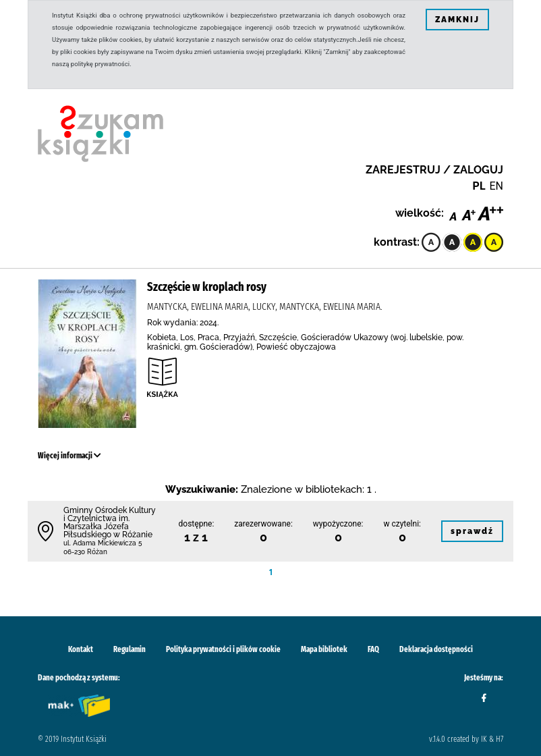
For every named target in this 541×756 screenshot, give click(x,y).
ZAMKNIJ (457, 20)
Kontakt (81, 649)
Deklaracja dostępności (436, 649)
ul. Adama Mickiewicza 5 (103, 543)
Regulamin (130, 649)
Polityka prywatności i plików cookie (223, 649)
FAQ (373, 649)
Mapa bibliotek (324, 649)
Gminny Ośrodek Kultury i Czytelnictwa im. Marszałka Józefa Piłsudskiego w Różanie (110, 522)
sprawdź (472, 531)
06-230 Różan (85, 552)
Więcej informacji (69, 456)
